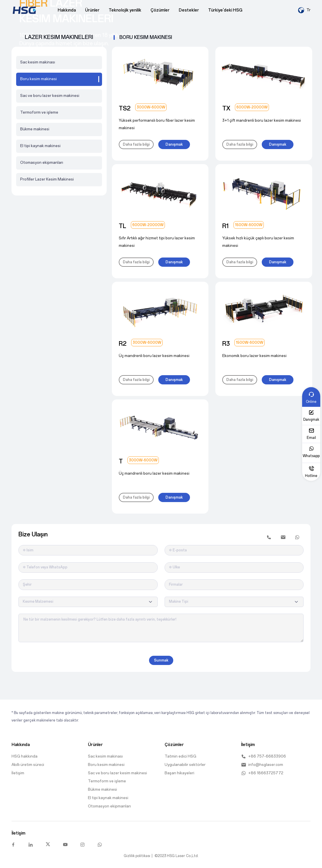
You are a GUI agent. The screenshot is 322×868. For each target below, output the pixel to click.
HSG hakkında (25, 756)
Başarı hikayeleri (179, 773)
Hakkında (67, 10)
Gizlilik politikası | (138, 856)
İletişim (18, 773)
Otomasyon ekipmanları (42, 162)
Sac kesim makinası (38, 62)
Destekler (189, 10)
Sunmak (161, 660)
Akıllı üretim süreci (28, 765)
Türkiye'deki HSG (225, 10)
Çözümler (160, 10)
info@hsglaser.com (262, 765)
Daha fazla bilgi (136, 144)
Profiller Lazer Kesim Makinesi (47, 179)
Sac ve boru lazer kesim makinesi (50, 96)
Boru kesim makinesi (106, 765)
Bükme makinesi (35, 129)
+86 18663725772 (262, 773)
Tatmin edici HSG (180, 756)
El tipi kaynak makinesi (40, 146)
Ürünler (92, 10)
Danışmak (174, 144)
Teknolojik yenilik (125, 10)
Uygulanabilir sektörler (185, 765)
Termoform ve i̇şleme (39, 112)
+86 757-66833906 (263, 756)
